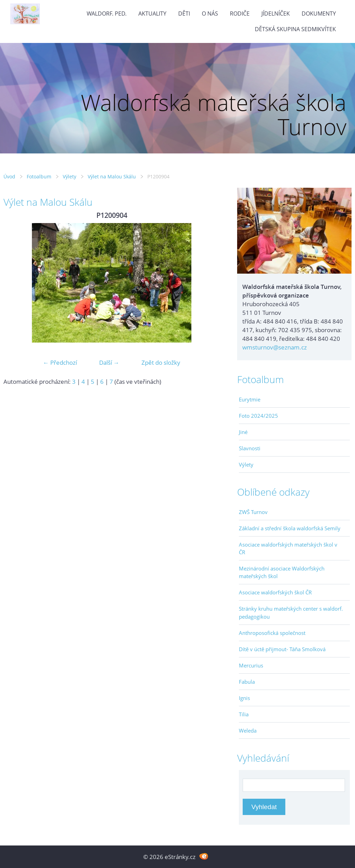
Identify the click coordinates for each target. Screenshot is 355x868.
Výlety (70, 176)
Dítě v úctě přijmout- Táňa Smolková (282, 649)
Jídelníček (276, 14)
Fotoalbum (39, 176)
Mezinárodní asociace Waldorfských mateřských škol (282, 572)
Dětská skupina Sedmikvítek (295, 29)
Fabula (247, 682)
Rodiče (240, 14)
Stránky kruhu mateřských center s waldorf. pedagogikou (291, 612)
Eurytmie (250, 399)
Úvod (9, 176)
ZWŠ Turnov (253, 512)
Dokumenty (319, 14)
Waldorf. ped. (107, 14)
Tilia (244, 714)
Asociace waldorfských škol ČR (275, 592)
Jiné (243, 432)
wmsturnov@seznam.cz (275, 347)
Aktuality (152, 14)
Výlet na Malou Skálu (112, 176)
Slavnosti (250, 448)
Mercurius (251, 665)
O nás (210, 14)
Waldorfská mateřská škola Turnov (214, 114)
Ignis (244, 698)
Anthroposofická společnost (272, 633)
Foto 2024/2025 (258, 416)
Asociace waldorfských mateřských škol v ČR (288, 548)
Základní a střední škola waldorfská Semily (290, 528)
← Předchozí (60, 362)
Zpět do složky (161, 362)
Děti (184, 14)
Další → (109, 362)
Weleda (248, 730)
